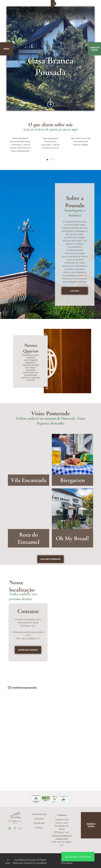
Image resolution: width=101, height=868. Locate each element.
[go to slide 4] (54, 160)
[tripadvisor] (20, 829)
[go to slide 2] (49, 160)
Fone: (18, 638)
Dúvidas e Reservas (78, 857)
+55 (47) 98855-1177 (31, 638)
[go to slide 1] (47, 160)
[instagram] (10, 829)
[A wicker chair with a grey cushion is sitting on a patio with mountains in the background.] (72, 759)
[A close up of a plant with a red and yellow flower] (72, 715)
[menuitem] (39, 814)
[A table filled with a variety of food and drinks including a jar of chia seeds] (29, 759)
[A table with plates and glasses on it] (29, 715)
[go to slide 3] (52, 160)
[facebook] (15, 829)
